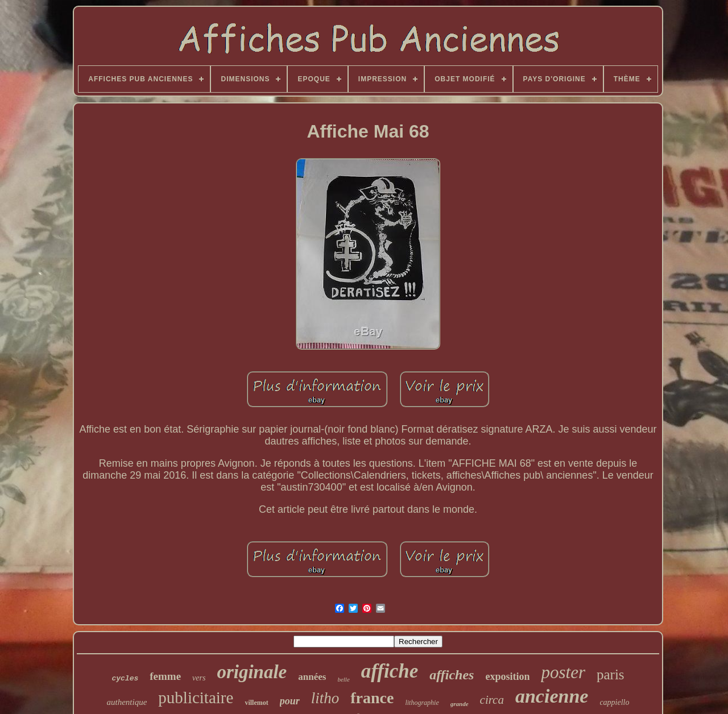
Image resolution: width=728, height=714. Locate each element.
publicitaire (196, 698)
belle (343, 679)
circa (492, 700)
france (372, 698)
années (312, 677)
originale (252, 672)
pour (290, 701)
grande (460, 704)
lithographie (422, 703)
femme (165, 676)
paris (611, 674)
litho (325, 698)
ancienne (552, 696)
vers (199, 678)
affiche (390, 671)
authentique (127, 702)
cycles (125, 678)
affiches (452, 675)
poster (563, 672)
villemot (256, 703)
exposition (507, 676)
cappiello (614, 702)
